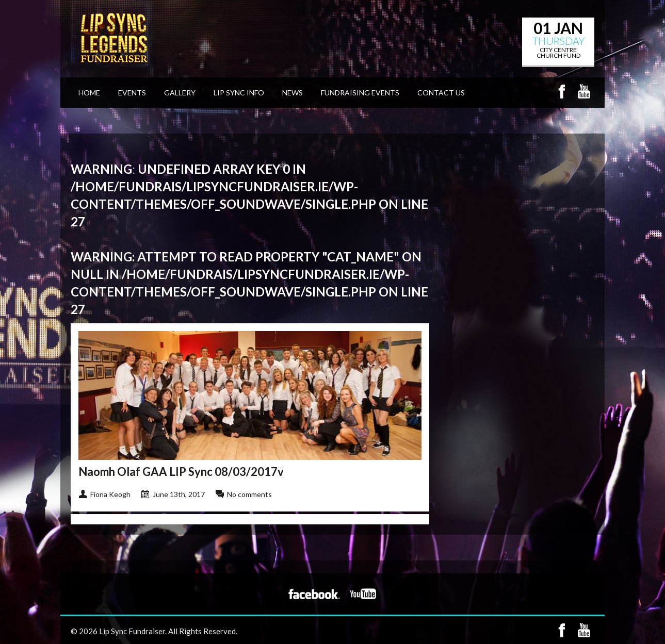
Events (132, 93)
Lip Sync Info (239, 93)
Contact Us (441, 93)
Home (89, 93)
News (293, 93)
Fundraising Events (360, 93)
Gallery (180, 93)
